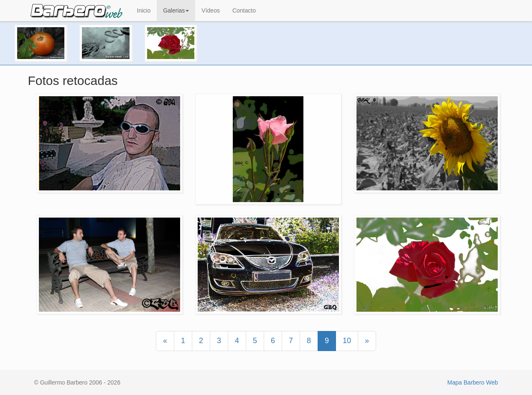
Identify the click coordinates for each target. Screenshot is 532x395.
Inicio (144, 10)
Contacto (244, 10)
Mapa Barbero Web (472, 382)
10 (347, 341)
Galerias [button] (176, 10)
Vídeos (211, 10)
